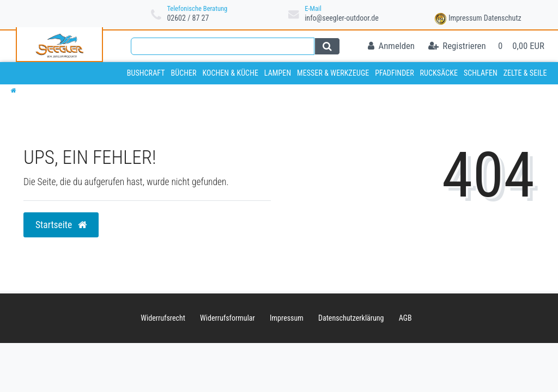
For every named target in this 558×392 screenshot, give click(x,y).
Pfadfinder (395, 73)
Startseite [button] (61, 225)
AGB (405, 318)
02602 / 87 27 (188, 18)
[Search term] (223, 46)
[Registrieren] (457, 47)
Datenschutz (503, 18)
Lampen (278, 73)
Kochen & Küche (230, 73)
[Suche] (327, 46)
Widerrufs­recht (163, 318)
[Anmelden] (391, 47)
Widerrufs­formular (228, 318)
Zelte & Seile (525, 73)
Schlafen (481, 73)
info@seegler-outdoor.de (342, 18)
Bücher (183, 73)
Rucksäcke (439, 73)
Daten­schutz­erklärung (351, 318)
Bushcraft (146, 73)
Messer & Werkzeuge (333, 73)
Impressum (465, 18)
